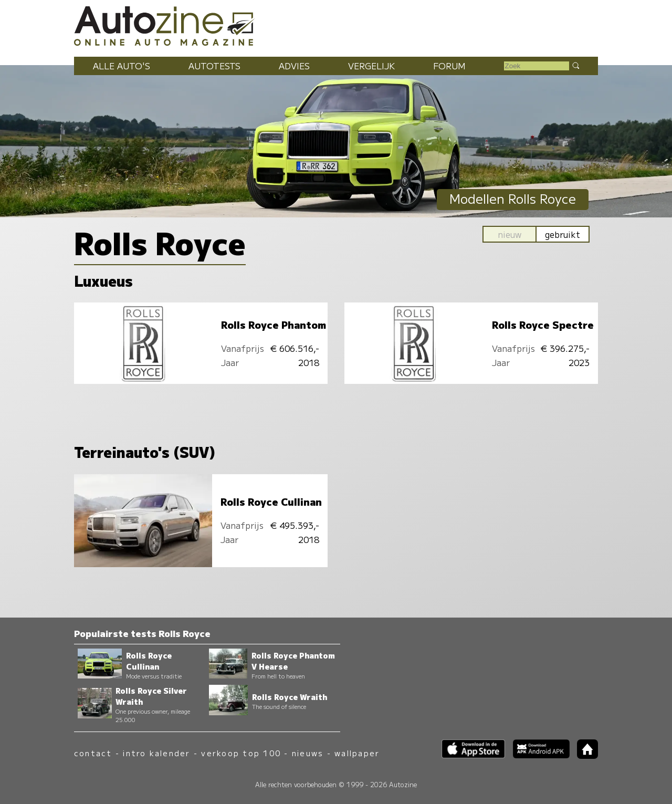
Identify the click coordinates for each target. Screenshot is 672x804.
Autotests (214, 66)
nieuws (308, 753)
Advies (294, 66)
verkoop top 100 (241, 753)
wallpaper (357, 753)
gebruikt (563, 234)
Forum (449, 66)
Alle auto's (122, 66)
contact (93, 753)
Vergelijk (371, 66)
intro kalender (156, 753)
